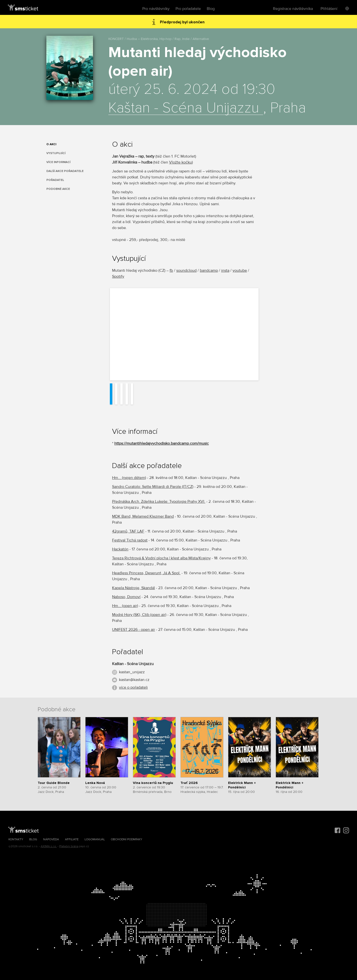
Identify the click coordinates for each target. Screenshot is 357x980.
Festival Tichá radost (130, 540)
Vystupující (56, 153)
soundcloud (186, 270)
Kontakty (16, 839)
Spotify (118, 276)
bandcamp (209, 270)
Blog (211, 9)
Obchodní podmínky (127, 839)
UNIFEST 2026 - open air (134, 630)
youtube (240, 270)
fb (171, 270)
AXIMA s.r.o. (49, 846)
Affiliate (72, 839)
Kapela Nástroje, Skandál (134, 588)
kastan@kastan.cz (134, 680)
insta (225, 270)
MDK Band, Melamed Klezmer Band (143, 516)
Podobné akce (58, 189)
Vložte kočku (180, 162)
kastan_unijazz (132, 672)
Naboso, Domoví (126, 597)
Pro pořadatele (188, 9)
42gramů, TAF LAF (128, 531)
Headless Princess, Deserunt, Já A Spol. (146, 573)
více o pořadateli (133, 687)
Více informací (58, 162)
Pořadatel (55, 180)
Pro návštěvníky (156, 9)
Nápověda (51, 839)
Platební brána (69, 846)
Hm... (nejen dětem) (129, 478)
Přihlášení (329, 9)
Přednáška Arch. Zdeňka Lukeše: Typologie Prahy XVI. (159, 502)
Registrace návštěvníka (293, 9)
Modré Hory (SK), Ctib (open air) (139, 615)
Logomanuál (95, 839)
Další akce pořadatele (65, 171)
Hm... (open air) (125, 606)
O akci (51, 144)
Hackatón (120, 549)
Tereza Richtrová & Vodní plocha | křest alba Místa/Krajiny (161, 558)
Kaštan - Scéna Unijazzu (186, 108)
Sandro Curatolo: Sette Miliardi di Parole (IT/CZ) (153, 487)
